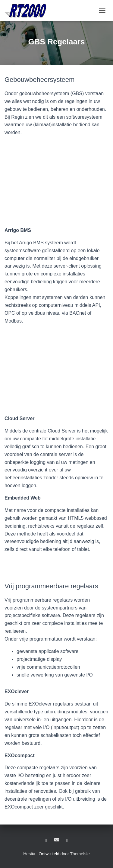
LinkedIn (46, 841)
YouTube (67, 841)
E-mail (57, 840)
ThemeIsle (80, 854)
